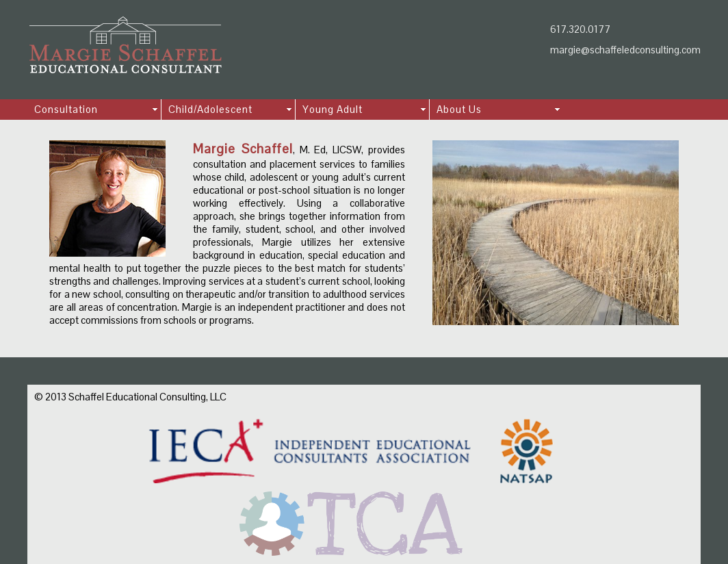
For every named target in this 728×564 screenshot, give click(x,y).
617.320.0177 (580, 29)
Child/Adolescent (210, 109)
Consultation (66, 109)
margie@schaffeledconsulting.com (625, 50)
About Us (459, 109)
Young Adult (333, 109)
